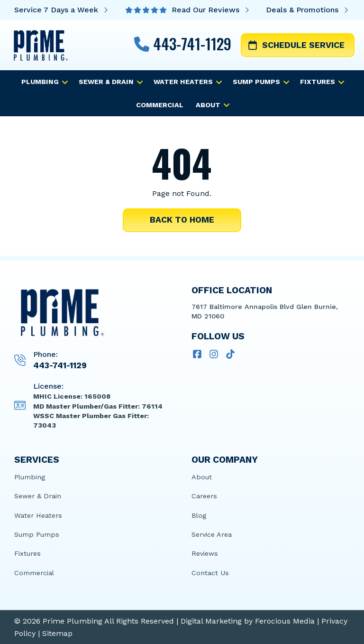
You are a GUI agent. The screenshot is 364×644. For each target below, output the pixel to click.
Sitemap (57, 633)
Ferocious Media (285, 621)
